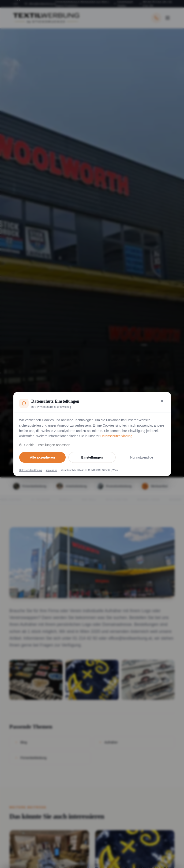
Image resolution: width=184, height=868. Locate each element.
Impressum (51, 470)
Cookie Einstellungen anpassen (45, 445)
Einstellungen (92, 457)
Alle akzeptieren (43, 457)
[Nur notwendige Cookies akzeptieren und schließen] (162, 401)
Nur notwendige (142, 457)
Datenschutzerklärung (116, 436)
